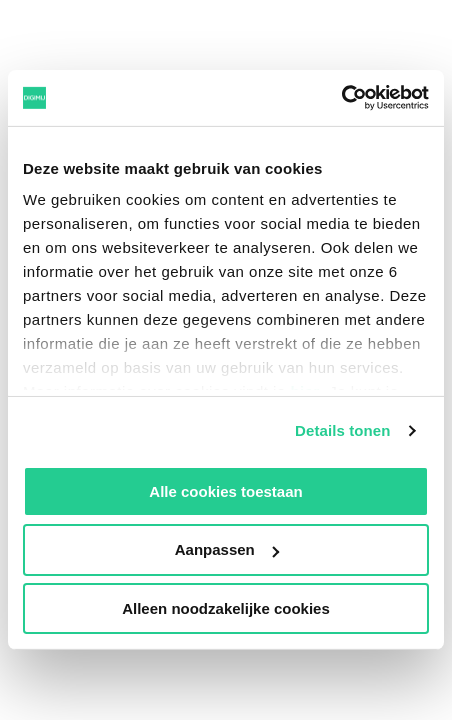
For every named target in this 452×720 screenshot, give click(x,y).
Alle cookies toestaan (225, 490)
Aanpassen (227, 549)
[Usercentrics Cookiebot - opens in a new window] (341, 98)
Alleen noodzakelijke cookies (226, 608)
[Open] (398, 55)
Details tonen (342, 430)
